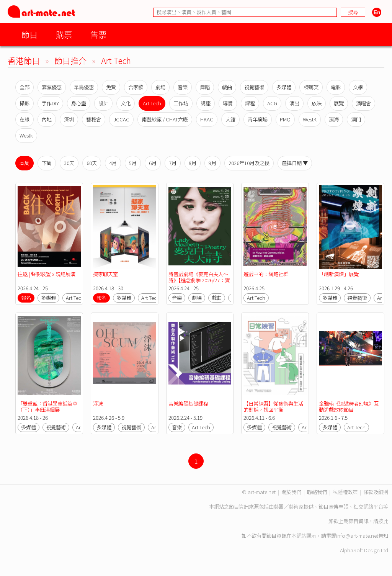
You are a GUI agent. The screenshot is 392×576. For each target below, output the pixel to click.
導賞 (228, 103)
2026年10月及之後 (249, 163)
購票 (64, 34)
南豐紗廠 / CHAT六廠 (165, 119)
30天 (69, 163)
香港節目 (24, 60)
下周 (47, 163)
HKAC (207, 119)
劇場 (160, 87)
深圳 (69, 119)
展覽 (339, 103)
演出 (294, 103)
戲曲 (227, 87)
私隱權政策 (345, 492)
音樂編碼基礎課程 (188, 403)
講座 (206, 103)
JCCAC (121, 119)
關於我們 (291, 492)
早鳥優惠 (84, 87)
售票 (98, 34)
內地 (47, 119)
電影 (336, 87)
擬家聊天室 (106, 274)
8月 (193, 163)
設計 (103, 103)
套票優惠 (52, 87)
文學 (358, 87)
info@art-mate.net (357, 536)
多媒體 (284, 87)
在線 (24, 119)
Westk (26, 135)
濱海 (334, 119)
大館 (230, 119)
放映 (317, 103)
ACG (272, 103)
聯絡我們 (317, 492)
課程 (250, 103)
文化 (126, 103)
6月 (153, 163)
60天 (92, 163)
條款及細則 (376, 492)
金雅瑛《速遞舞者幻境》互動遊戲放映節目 (349, 407)
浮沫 (98, 403)
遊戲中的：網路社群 (266, 274)
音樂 (183, 87)
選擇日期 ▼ (295, 163)
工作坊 (181, 103)
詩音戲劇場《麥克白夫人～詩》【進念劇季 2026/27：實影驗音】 (199, 280)
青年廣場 (258, 119)
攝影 (24, 103)
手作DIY (50, 103)
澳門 (356, 119)
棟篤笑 (311, 87)
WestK (310, 119)
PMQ (285, 119)
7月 (173, 163)
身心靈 (79, 103)
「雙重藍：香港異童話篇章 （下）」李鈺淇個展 (48, 407)
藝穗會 (94, 119)
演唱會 (363, 103)
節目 (29, 34)
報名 (26, 298)
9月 (212, 163)
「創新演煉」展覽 (339, 274)
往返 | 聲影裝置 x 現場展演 (47, 274)
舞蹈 (205, 87)
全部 (24, 87)
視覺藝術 (254, 87)
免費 (111, 87)
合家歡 (136, 87)
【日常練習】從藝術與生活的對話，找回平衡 (273, 407)
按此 (383, 521)
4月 (113, 163)
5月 (133, 163)
